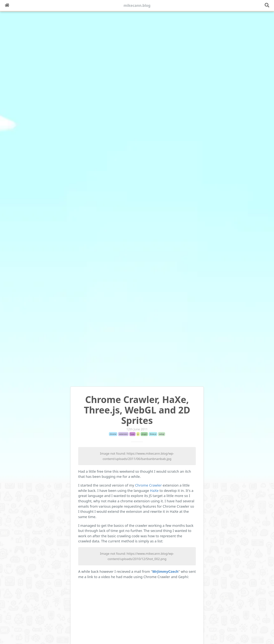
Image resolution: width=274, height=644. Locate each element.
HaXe (155, 490)
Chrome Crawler (148, 485)
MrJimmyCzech (165, 571)
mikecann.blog (137, 5)
